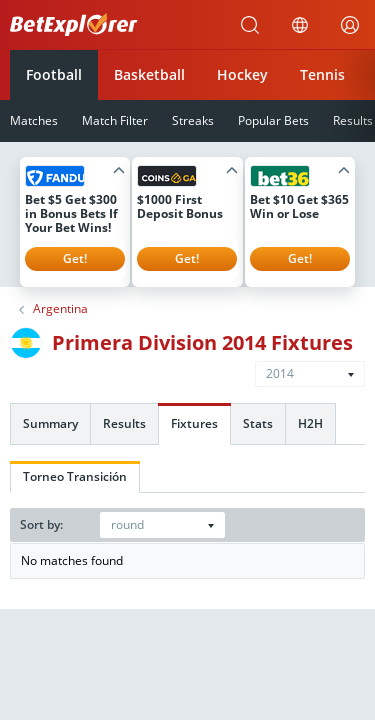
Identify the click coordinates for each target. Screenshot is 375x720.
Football (54, 74)
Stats (258, 423)
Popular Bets (273, 120)
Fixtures (194, 423)
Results (124, 423)
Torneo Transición (75, 476)
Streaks (193, 120)
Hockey (242, 74)
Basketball (149, 74)
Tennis (322, 74)
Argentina (60, 309)
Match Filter (115, 120)
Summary (50, 423)
